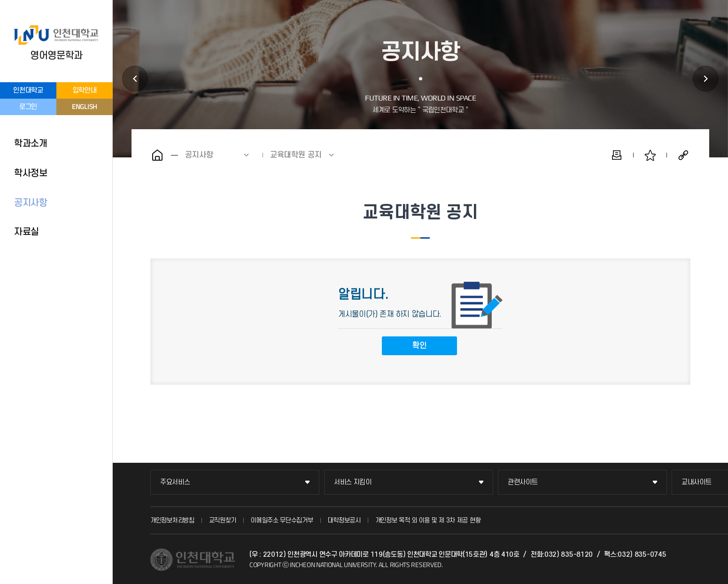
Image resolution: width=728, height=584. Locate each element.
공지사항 (31, 203)
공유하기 (683, 155)
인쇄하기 (617, 155)
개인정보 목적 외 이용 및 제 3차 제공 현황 (428, 520)
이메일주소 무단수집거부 (282, 520)
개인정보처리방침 (172, 520)
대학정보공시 (344, 520)
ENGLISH (85, 106)
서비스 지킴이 (353, 482)
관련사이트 (523, 482)
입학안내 (85, 90)
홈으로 (157, 155)
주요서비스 (175, 482)
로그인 (28, 107)
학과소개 (31, 144)
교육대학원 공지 (296, 155)
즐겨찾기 (650, 155)
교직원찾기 (223, 520)
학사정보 (31, 173)
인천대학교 (28, 90)
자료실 (27, 232)
